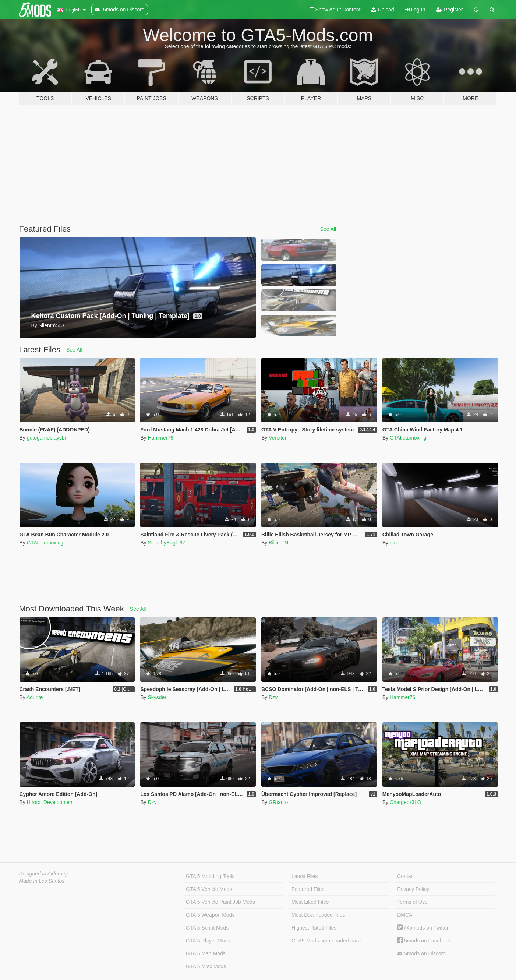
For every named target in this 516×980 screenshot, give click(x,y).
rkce (395, 543)
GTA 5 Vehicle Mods (209, 889)
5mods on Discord (421, 954)
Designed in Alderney (44, 874)
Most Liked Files (310, 902)
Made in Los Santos (42, 881)
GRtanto (278, 802)
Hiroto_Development (50, 802)
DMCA (405, 915)
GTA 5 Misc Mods (206, 966)
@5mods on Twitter (423, 928)
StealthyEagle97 (166, 543)
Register (449, 10)
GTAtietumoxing (408, 438)
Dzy (273, 697)
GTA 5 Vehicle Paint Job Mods (220, 902)
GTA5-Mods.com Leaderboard (326, 941)
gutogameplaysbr (47, 438)
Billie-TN (278, 543)
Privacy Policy (413, 889)
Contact (406, 876)
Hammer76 (160, 438)
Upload (383, 10)
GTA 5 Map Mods (206, 953)
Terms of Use (412, 902)
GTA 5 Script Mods (207, 928)
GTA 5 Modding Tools (210, 876)
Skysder (157, 697)
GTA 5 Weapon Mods (210, 915)
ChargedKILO (406, 802)
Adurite (35, 697)
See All (328, 229)
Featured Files (308, 889)
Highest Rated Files (314, 928)
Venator (278, 438)
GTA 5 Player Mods (208, 941)
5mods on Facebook (424, 941)
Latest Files (305, 876)
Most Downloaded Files (318, 915)
